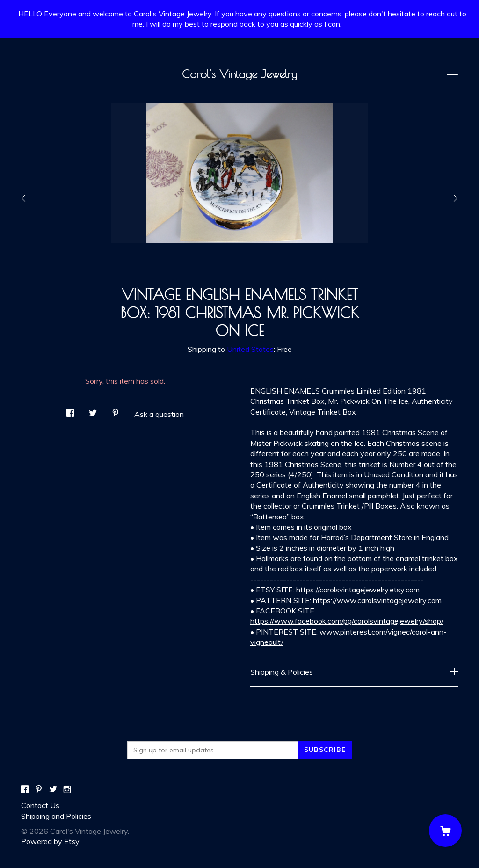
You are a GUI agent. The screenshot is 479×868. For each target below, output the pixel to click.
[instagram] (67, 789)
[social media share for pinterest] (116, 410)
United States (250, 349)
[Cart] (445, 831)
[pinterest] (39, 789)
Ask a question (159, 414)
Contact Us (40, 805)
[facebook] (25, 789)
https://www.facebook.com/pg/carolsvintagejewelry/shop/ (347, 621)
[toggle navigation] (452, 71)
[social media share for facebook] (70, 410)
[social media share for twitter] (93, 410)
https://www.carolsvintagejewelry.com (377, 600)
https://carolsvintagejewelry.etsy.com (358, 590)
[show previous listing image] (44, 196)
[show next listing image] (435, 196)
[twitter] (53, 789)
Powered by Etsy (50, 841)
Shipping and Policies (56, 816)
